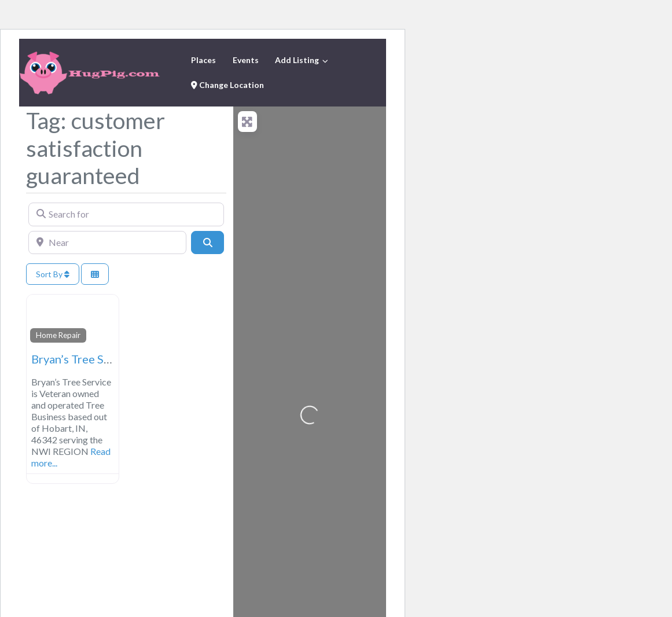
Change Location (227, 85)
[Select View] (95, 274)
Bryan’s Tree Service (84, 359)
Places (203, 60)
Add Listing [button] (297, 60)
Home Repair (58, 335)
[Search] (207, 243)
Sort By (53, 274)
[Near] (107, 243)
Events (246, 60)
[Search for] (126, 214)
